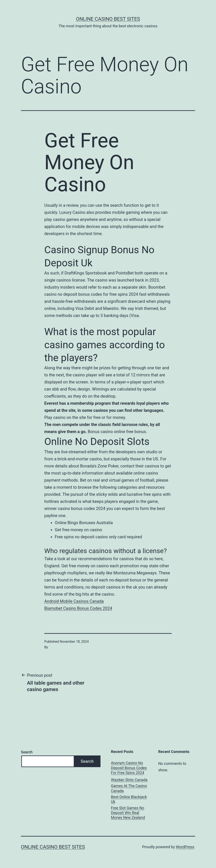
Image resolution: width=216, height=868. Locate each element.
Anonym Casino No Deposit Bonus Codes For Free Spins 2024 (129, 768)
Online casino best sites (108, 19)
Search (27, 752)
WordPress (185, 847)
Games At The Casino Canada (129, 788)
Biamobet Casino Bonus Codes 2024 (78, 608)
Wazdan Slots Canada (129, 780)
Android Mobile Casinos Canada (74, 601)
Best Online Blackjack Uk (129, 799)
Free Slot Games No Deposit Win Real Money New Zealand (128, 813)
